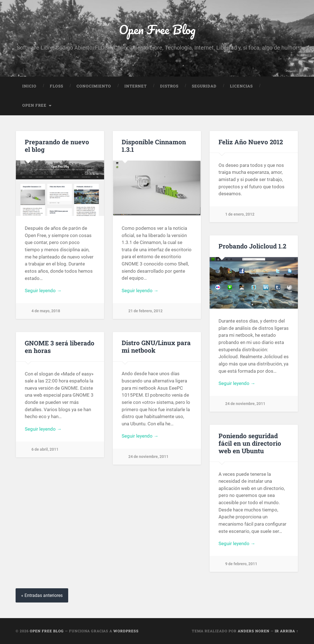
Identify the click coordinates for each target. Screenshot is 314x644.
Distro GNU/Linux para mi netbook (156, 346)
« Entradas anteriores (42, 595)
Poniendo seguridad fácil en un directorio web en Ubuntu (250, 443)
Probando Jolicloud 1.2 (252, 246)
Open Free (34, 105)
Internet (136, 86)
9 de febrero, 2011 (241, 564)
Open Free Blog (157, 29)
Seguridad (204, 86)
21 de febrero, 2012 (145, 311)
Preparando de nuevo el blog (57, 146)
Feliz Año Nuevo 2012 (251, 142)
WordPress (126, 631)
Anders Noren (254, 631)
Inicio (29, 86)
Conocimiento (94, 86)
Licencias (241, 86)
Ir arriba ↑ (286, 631)
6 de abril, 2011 (45, 449)
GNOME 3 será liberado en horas (60, 347)
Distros (169, 86)
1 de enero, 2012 (240, 214)
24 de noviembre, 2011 (245, 404)
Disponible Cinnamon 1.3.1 (154, 146)
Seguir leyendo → (43, 291)
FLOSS (57, 86)
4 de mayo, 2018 (46, 311)
